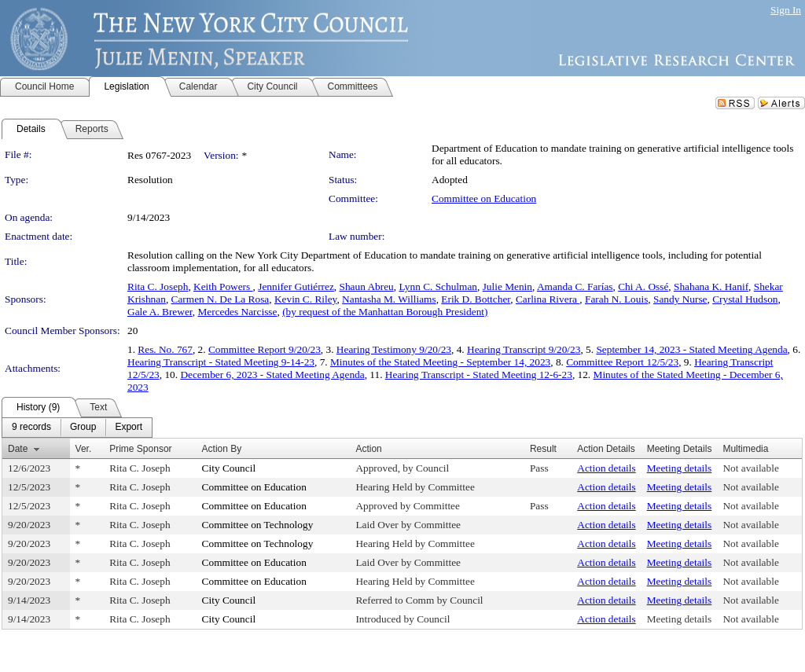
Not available (750, 468)
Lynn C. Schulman (438, 286)
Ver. (84, 449)
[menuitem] (31, 428)
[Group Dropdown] (83, 428)
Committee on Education (484, 198)
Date (18, 449)
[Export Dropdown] (129, 428)
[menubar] (77, 428)
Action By (222, 449)
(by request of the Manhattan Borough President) (385, 312)
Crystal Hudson (745, 299)
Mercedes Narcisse (237, 312)
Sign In (786, 10)
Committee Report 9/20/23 (265, 349)
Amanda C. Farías (575, 286)
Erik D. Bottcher (476, 299)
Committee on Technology (258, 525)
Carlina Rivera (548, 299)
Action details (606, 468)
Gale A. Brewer (160, 312)
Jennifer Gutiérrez (296, 286)
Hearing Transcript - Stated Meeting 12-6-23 (479, 375)
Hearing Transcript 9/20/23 (524, 349)
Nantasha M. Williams (389, 299)
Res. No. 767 (165, 349)
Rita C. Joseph (158, 286)
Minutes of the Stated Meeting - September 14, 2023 (440, 362)
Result (543, 449)
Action (368, 449)
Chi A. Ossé (643, 286)
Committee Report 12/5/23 (622, 362)
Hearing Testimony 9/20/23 (394, 349)
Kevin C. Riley (305, 299)
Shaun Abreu (367, 286)
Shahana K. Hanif (711, 286)
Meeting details (680, 468)
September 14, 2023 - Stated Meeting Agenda (691, 349)
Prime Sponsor (140, 449)
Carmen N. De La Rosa (221, 299)
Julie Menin (507, 286)
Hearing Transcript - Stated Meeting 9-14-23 (221, 362)
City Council (229, 468)
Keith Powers (223, 286)
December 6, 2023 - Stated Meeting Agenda (272, 375)
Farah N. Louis (616, 299)
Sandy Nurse (680, 299)
